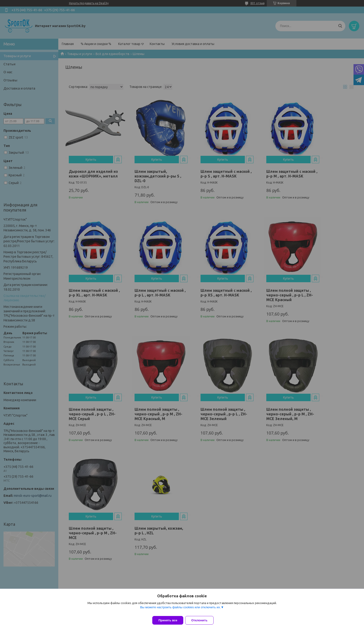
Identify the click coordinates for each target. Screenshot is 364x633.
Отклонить (202, 620)
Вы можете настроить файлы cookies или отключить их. (180, 610)
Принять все (168, 620)
